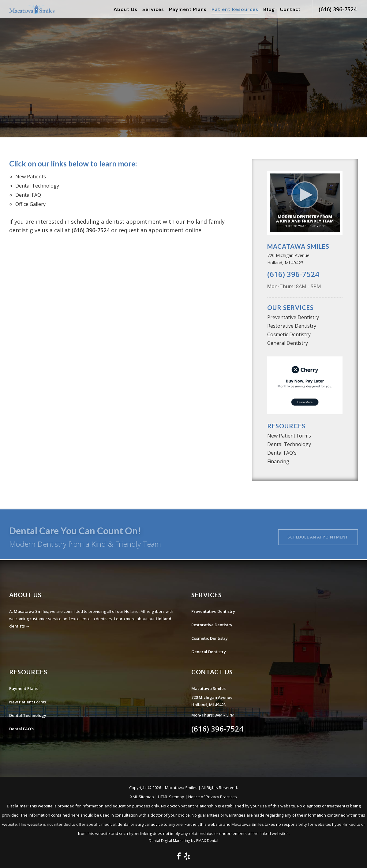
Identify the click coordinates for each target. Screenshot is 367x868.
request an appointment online (160, 230)
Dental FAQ (28, 195)
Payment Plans (23, 688)
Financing (278, 461)
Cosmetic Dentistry (289, 334)
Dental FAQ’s (21, 729)
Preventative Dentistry (293, 317)
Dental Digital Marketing (169, 841)
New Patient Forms (289, 436)
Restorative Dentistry (292, 326)
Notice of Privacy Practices (213, 797)
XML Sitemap (142, 797)
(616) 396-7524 (338, 9)
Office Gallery (30, 204)
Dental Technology (37, 186)
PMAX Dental (207, 841)
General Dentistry (288, 343)
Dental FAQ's (282, 453)
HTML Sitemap (171, 797)
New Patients (31, 177)
